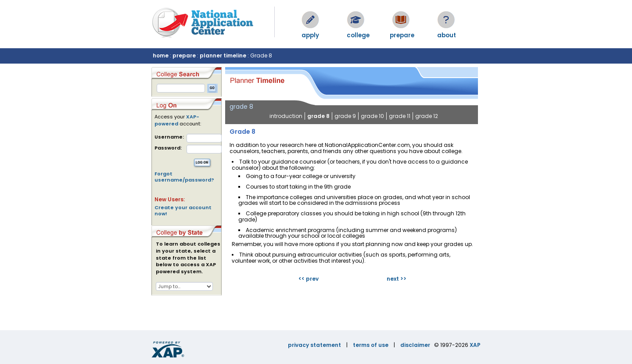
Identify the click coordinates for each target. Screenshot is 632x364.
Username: (169, 137)
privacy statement (314, 345)
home (161, 55)
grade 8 (318, 116)
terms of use (371, 345)
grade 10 (372, 116)
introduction (286, 116)
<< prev (309, 279)
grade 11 (400, 116)
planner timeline (223, 55)
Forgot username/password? (184, 177)
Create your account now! (183, 211)
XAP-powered (177, 120)
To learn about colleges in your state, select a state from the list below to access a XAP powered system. (188, 258)
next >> (397, 279)
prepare (184, 55)
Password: (168, 148)
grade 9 (345, 116)
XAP (475, 345)
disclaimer (415, 345)
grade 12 (427, 116)
